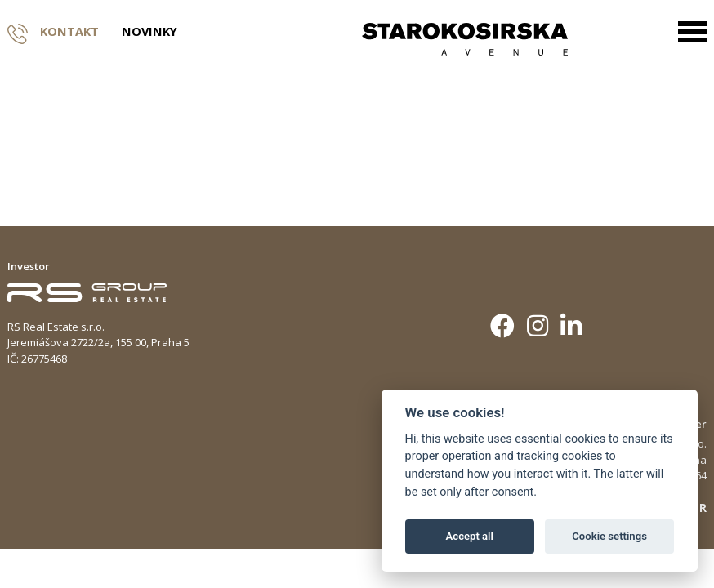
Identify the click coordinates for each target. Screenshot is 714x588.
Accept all (470, 536)
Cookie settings (609, 536)
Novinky (149, 32)
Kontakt (53, 32)
